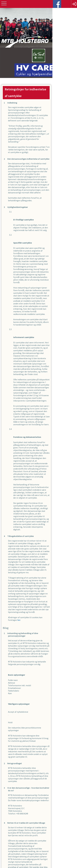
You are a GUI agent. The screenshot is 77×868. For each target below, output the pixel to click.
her (54, 457)
